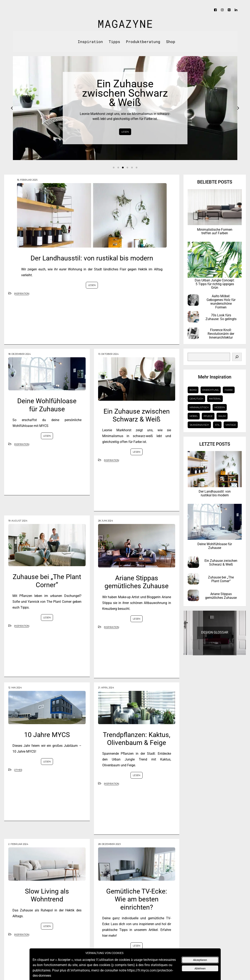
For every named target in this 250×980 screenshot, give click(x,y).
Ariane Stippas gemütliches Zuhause (137, 582)
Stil (217, 425)
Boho (193, 390)
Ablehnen (200, 969)
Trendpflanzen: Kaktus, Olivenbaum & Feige (137, 739)
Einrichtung (211, 390)
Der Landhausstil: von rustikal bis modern (92, 258)
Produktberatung (143, 42)
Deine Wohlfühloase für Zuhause (47, 405)
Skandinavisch (199, 425)
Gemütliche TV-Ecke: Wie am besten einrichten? (137, 899)
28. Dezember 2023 (109, 844)
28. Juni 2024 (106, 521)
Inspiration (90, 42)
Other (18, 770)
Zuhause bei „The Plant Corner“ (47, 581)
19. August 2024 (18, 521)
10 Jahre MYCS (47, 735)
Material (215, 399)
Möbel (194, 416)
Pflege (208, 416)
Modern (220, 407)
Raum (222, 416)
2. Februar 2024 (18, 844)
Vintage (231, 425)
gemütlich (196, 399)
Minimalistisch (199, 407)
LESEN (125, 132)
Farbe (229, 390)
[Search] (237, 357)
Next (238, 108)
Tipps (114, 42)
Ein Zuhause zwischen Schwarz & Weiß (137, 415)
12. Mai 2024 (15, 688)
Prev (12, 108)
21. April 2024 (106, 688)
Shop (171, 42)
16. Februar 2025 (27, 180)
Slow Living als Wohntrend (47, 895)
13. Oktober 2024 (108, 354)
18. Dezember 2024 (20, 354)
